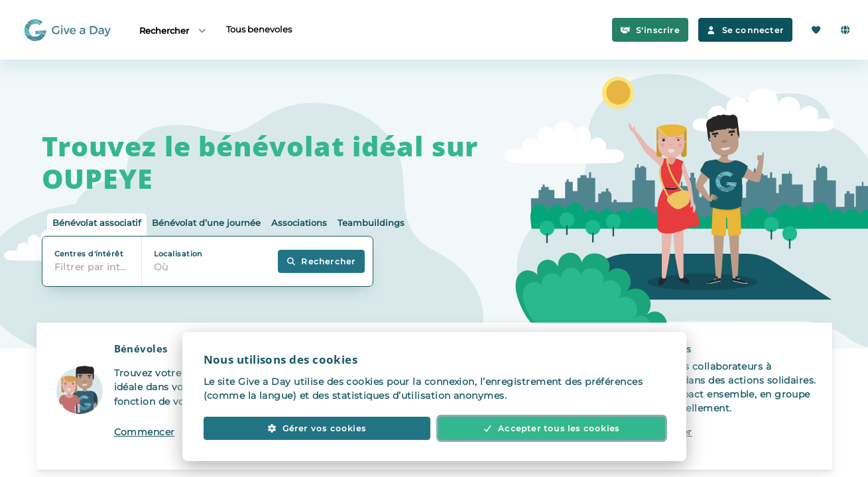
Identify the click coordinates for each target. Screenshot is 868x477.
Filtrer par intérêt (95, 267)
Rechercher (173, 30)
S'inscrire (650, 30)
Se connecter (745, 30)
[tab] (97, 225)
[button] (176, 396)
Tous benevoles (259, 29)
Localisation (178, 254)
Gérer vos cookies (317, 428)
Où (161, 267)
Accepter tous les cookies (552, 428)
